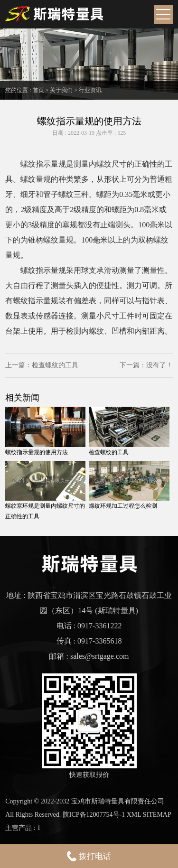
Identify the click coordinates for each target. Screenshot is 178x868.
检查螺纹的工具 (55, 365)
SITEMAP (157, 815)
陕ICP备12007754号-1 (94, 815)
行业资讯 (90, 90)
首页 (38, 90)
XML (134, 815)
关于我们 (61, 90)
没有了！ (159, 365)
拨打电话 (89, 856)
